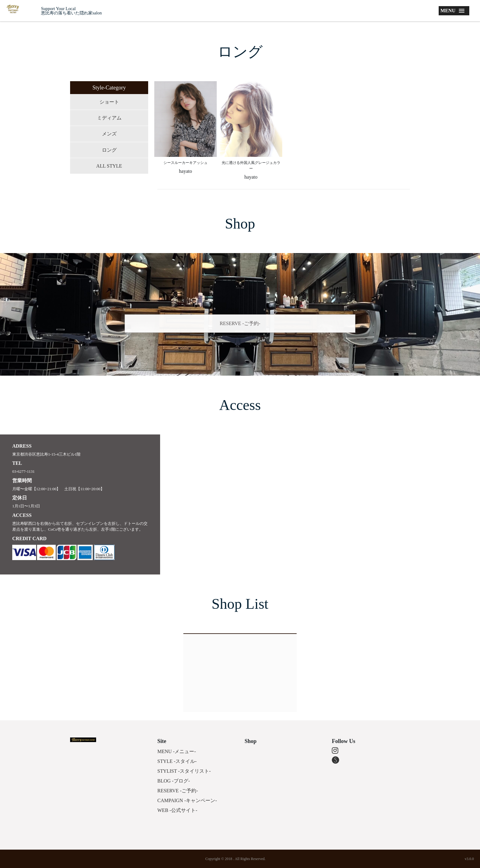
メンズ (109, 134)
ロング (109, 150)
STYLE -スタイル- (177, 761)
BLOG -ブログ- (174, 781)
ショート (109, 102)
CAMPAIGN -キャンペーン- (187, 800)
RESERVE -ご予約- (240, 323)
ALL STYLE (109, 166)
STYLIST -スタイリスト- (184, 771)
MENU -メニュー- (177, 751)
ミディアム (109, 118)
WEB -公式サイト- (177, 810)
